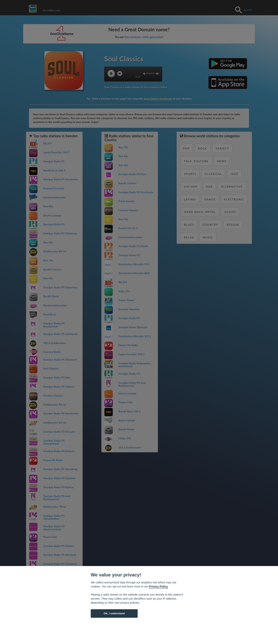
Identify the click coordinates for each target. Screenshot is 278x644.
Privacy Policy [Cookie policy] (158, 586)
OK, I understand (114, 613)
